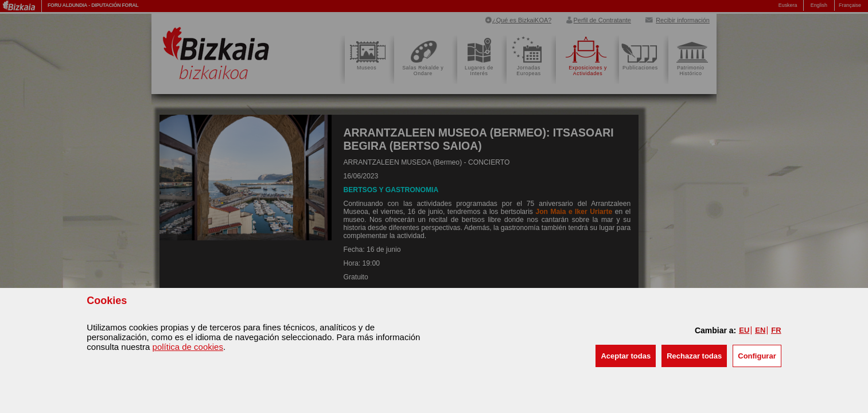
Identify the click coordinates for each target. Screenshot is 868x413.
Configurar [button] (757, 356)
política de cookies (188, 347)
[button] (626, 356)
